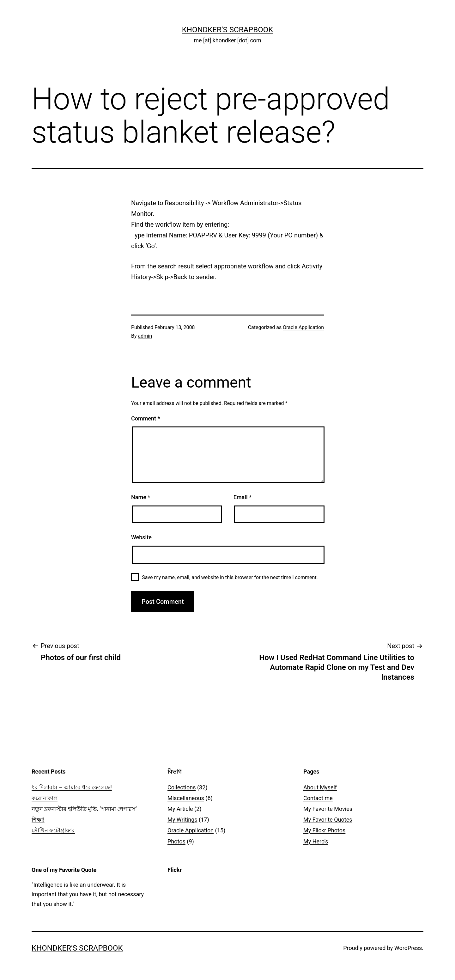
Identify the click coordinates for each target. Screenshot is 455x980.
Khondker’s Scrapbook (228, 30)
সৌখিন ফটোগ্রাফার (53, 830)
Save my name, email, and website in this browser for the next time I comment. (230, 577)
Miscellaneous (186, 798)
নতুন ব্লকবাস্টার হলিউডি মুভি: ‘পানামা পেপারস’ (84, 809)
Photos (176, 841)
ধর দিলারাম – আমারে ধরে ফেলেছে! (72, 787)
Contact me (318, 798)
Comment (146, 418)
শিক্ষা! (38, 820)
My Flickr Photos (324, 830)
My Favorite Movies (328, 809)
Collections (182, 787)
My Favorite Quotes (328, 820)
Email (243, 497)
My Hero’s (316, 841)
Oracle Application (303, 327)
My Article (180, 809)
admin (145, 336)
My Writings (182, 820)
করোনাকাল (45, 798)
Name (141, 497)
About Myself (320, 787)
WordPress (408, 948)
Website (141, 537)
